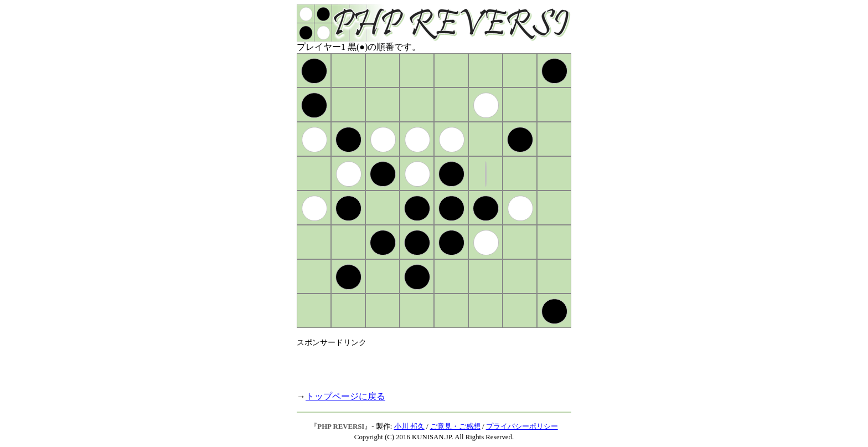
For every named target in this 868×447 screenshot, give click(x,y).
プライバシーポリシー (522, 427)
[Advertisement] (426, 364)
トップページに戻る (345, 396)
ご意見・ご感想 (455, 427)
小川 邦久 (409, 427)
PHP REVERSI (341, 427)
